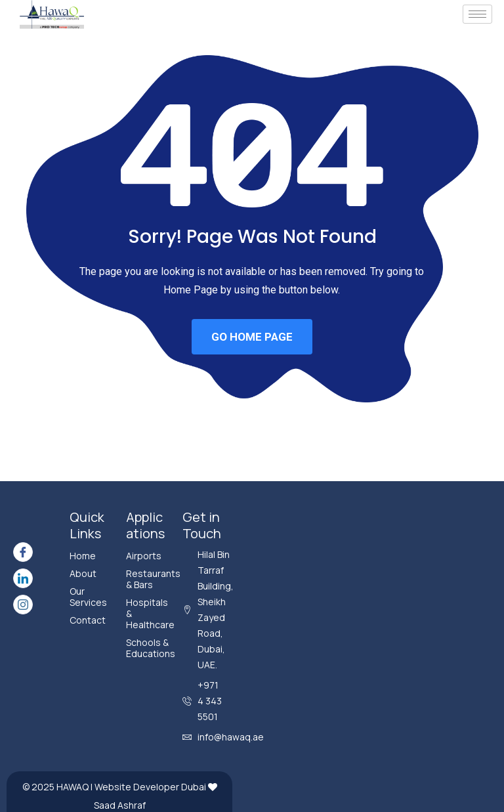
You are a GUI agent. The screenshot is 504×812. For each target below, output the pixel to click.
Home (83, 556)
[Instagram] (23, 605)
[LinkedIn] (23, 578)
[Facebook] (23, 552)
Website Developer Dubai (151, 787)
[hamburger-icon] (477, 14)
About (83, 573)
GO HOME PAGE (252, 337)
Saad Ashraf (120, 805)
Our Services (88, 597)
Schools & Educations (148, 648)
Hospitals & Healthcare (148, 613)
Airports (144, 556)
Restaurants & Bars (148, 579)
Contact (88, 620)
